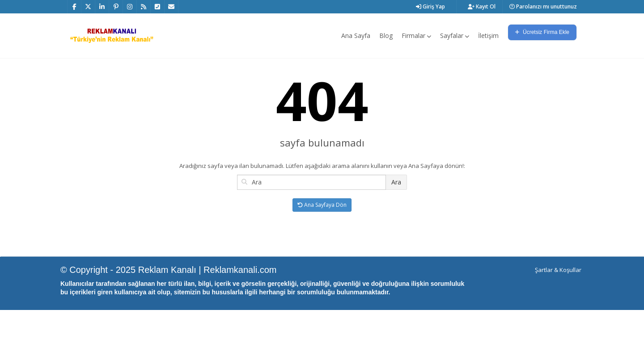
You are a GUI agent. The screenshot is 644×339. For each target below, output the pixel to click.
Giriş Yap (430, 6)
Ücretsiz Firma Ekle (542, 32)
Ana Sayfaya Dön (322, 234)
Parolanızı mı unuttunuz (543, 6)
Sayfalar (455, 36)
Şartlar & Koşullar (558, 299)
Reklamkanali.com (240, 299)
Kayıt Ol (482, 6)
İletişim (488, 36)
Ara (396, 211)
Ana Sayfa (356, 36)
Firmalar (416, 36)
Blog (386, 36)
